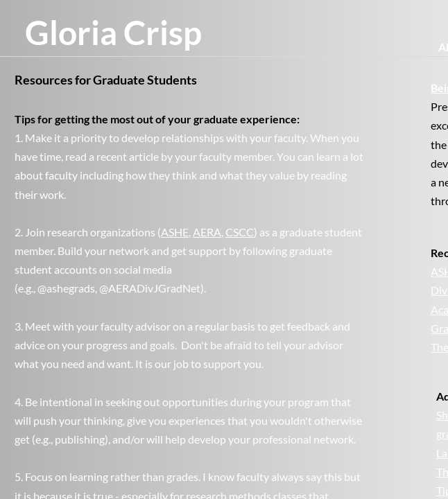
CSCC (240, 232)
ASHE (175, 232)
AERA (207, 232)
